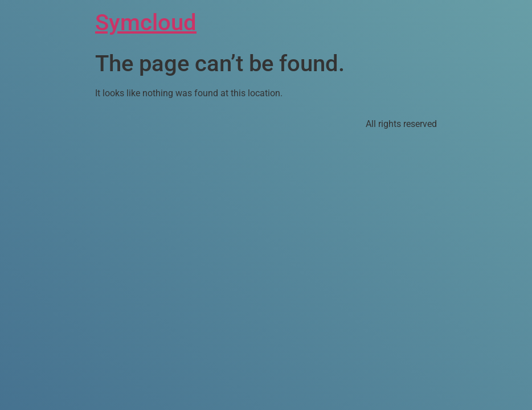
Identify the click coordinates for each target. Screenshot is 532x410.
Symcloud (146, 22)
